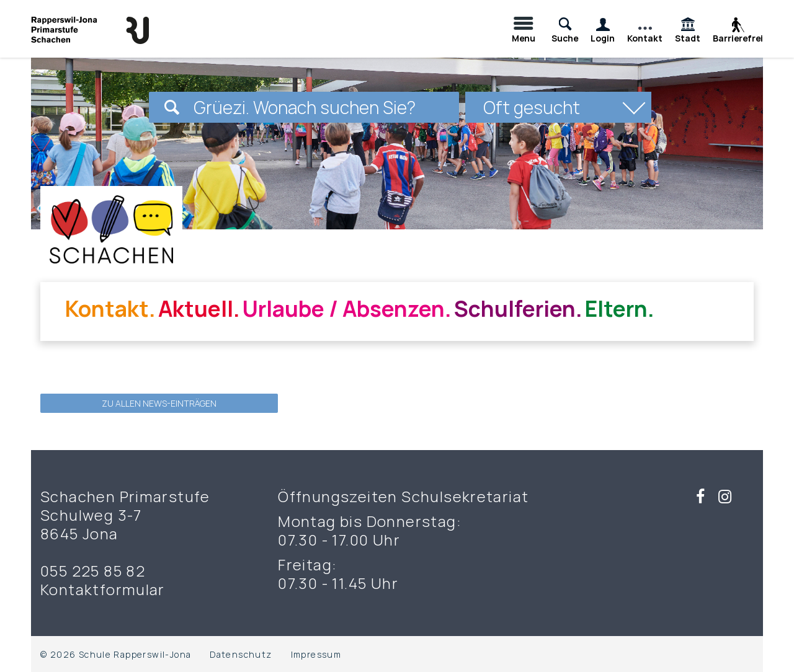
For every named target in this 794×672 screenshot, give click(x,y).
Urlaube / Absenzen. (347, 308)
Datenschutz (241, 654)
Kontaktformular (103, 590)
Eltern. (620, 308)
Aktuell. (199, 308)
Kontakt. (110, 308)
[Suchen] (172, 107)
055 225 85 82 (93, 571)
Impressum (316, 654)
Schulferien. (518, 308)
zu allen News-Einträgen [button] (159, 403)
